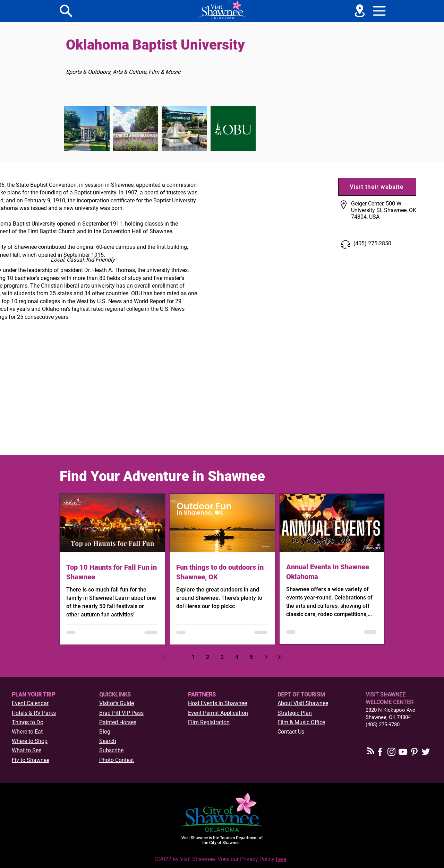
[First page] (164, 657)
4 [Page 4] (237, 657)
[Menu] (66, 11)
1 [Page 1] (193, 657)
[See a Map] (360, 11)
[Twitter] (426, 752)
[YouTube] (403, 752)
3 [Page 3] (222, 657)
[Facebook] (380, 752)
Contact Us (291, 732)
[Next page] (266, 657)
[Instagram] (391, 752)
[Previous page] (178, 657)
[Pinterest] (414, 752)
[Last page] (280, 657)
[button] (379, 11)
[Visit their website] (377, 187)
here (281, 859)
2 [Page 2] (208, 657)
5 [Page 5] (251, 657)
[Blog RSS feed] (371, 751)
